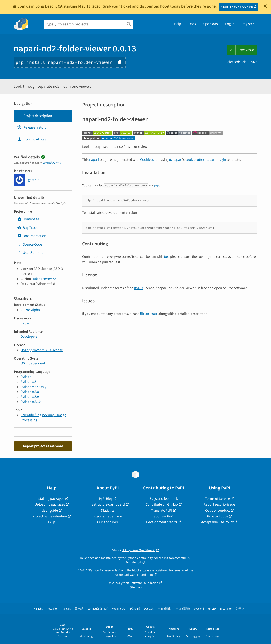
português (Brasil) (98, 609)
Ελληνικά (135, 609)
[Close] (265, 6)
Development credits (162, 522)
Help (178, 24)
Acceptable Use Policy (217, 522)
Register (248, 24)
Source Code (30, 244)
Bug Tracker (29, 228)
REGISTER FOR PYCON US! (237, 7)
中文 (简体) (165, 609)
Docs (192, 24)
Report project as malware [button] (43, 446)
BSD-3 (139, 288)
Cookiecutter (150, 160)
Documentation (32, 236)
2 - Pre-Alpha (30, 310)
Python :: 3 (28, 382)
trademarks (177, 570)
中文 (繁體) (183, 609)
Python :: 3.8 (30, 392)
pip (157, 185)
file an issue (149, 314)
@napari (176, 160)
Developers (29, 337)
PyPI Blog (106, 499)
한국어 (240, 609)
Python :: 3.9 (30, 397)
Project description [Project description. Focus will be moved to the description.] (35, 116)
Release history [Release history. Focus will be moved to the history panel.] (32, 127)
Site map (135, 587)
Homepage (28, 219)
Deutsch (149, 609)
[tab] (43, 116)
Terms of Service (217, 499)
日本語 (79, 609)
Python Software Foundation (133, 575)
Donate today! (135, 562)
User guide (50, 511)
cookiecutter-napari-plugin (206, 160)
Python (26, 377)
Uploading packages (50, 504)
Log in (230, 24)
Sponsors (211, 24)
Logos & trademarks (108, 516)
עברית (212, 609)
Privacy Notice (218, 516)
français (66, 609)
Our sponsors (108, 522)
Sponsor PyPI (163, 516)
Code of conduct (218, 511)
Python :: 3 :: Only (33, 387)
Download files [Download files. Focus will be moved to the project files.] (32, 139)
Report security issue (219, 504)
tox (166, 257)
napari (25, 323)
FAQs (52, 522)
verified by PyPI (52, 163)
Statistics (108, 511)
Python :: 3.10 (31, 402)
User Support (30, 253)
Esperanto (226, 609)
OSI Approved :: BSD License (42, 350)
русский (199, 609)
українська (119, 609)
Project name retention (50, 516)
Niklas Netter (42, 279)
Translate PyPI (162, 511)
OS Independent (33, 363)
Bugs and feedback (164, 499)
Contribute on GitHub (162, 504)
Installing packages (50, 499)
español (53, 609)
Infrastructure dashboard (106, 504)
